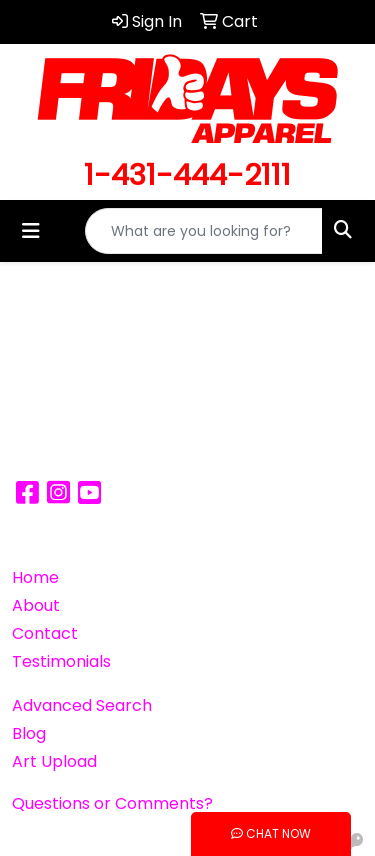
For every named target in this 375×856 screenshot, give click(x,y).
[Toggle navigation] (31, 231)
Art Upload (54, 761)
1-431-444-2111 (187, 174)
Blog (29, 733)
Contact (45, 633)
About (36, 605)
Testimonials (61, 661)
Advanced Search (82, 705)
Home (35, 577)
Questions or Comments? (112, 803)
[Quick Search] (204, 231)
